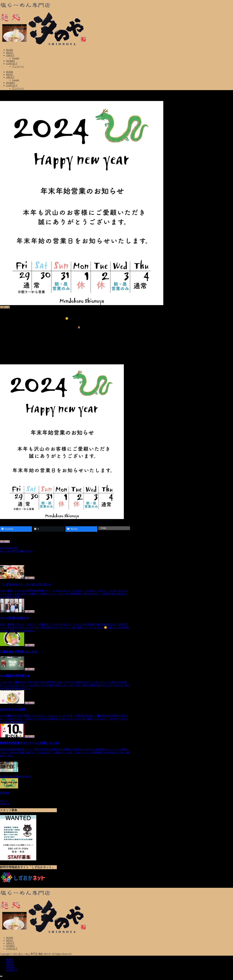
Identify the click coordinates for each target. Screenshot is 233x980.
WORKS (10, 946)
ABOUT (10, 943)
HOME (10, 938)
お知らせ (5, 542)
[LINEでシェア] (15, 548)
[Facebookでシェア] (7, 548)
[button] (22, 548)
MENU (10, 940)
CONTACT (12, 949)
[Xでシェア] (1, 548)
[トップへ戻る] (1, 976)
